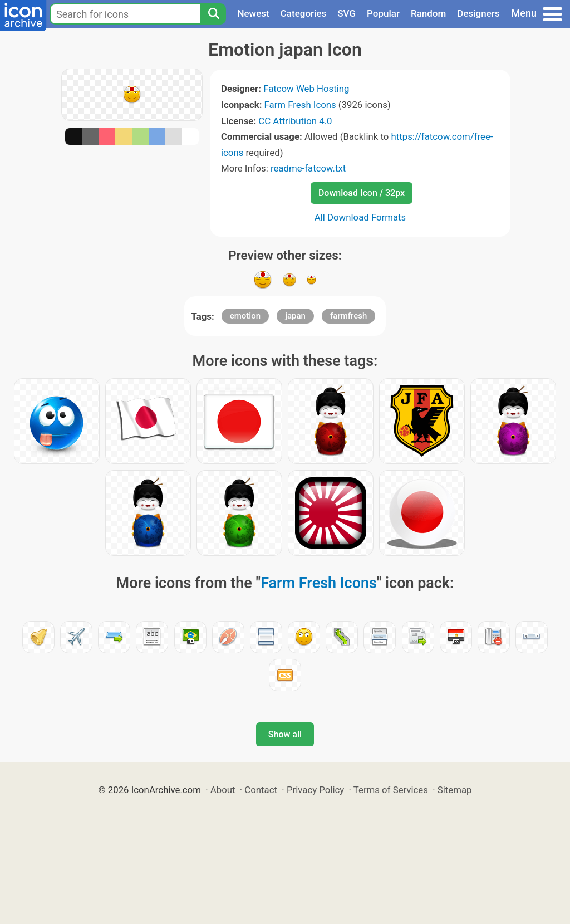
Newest (253, 13)
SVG (347, 13)
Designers (478, 13)
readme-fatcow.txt (308, 168)
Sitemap (455, 790)
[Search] (213, 14)
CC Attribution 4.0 (295, 121)
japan (295, 316)
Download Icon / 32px (362, 193)
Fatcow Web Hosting (306, 89)
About (223, 790)
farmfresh (348, 316)
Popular (383, 13)
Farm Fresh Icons (300, 105)
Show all (285, 734)
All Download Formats (360, 217)
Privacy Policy (315, 790)
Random (428, 13)
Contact (261, 790)
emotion (245, 316)
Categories (304, 13)
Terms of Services (391, 790)
